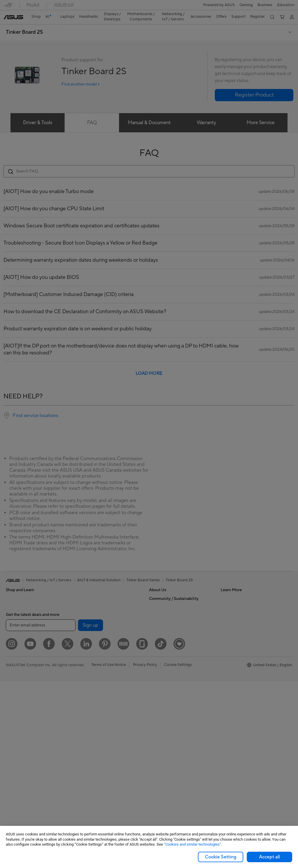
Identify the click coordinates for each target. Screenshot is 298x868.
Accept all (269, 857)
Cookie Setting (221, 857)
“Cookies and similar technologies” (193, 844)
